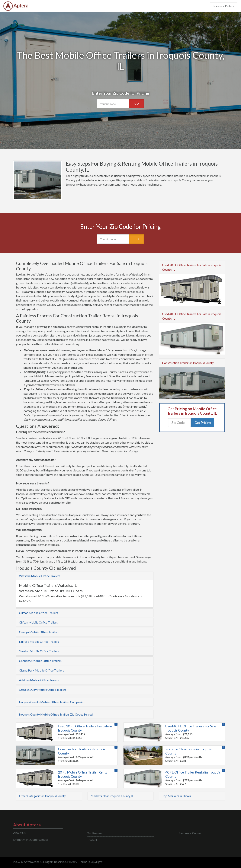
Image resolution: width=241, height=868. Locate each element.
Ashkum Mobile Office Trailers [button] (39, 680)
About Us (19, 833)
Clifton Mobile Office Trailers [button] (38, 622)
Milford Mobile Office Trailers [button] (39, 641)
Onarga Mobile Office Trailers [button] (39, 632)
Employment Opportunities (31, 839)
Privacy (72, 862)
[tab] (85, 576)
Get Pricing (203, 423)
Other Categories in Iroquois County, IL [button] (44, 796)
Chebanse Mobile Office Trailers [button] (40, 661)
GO (137, 104)
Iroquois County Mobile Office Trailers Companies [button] (52, 702)
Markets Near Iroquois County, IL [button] (112, 796)
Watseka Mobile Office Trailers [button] (40, 576)
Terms (83, 862)
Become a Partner (223, 6)
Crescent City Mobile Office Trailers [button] (43, 689)
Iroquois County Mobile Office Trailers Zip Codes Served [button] (56, 714)
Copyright (96, 862)
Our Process (95, 833)
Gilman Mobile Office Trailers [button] (39, 613)
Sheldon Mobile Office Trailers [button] (39, 651)
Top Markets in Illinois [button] (177, 796)
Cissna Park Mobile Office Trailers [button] (42, 670)
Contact (92, 840)
